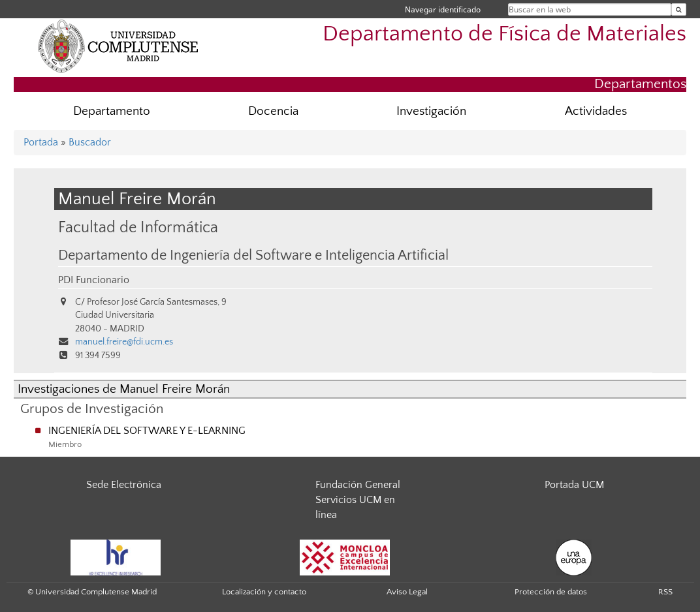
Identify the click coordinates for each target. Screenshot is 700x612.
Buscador (90, 142)
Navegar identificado (443, 9)
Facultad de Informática (138, 227)
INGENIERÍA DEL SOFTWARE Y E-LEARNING (147, 431)
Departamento (112, 111)
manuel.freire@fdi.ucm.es (124, 342)
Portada (41, 142)
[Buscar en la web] (679, 9)
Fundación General (358, 485)
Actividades (596, 111)
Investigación (431, 111)
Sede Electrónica (124, 485)
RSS (665, 592)
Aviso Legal (407, 592)
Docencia (273, 111)
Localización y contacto (264, 592)
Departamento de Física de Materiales (504, 34)
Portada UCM (574, 485)
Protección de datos (551, 592)
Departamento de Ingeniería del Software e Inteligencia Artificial (253, 256)
